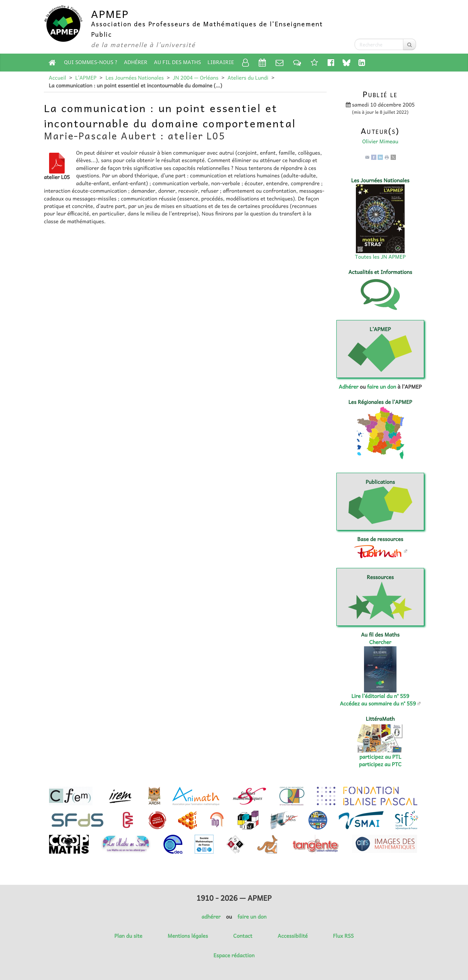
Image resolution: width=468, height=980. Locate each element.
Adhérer (136, 62)
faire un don (381, 387)
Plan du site (128, 936)
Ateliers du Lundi (248, 78)
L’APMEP (86, 78)
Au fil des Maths (178, 62)
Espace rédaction (234, 955)
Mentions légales (188, 936)
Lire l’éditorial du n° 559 (380, 696)
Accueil (57, 78)
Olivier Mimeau (380, 141)
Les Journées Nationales (135, 78)
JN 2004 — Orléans (196, 78)
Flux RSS (343, 936)
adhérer (211, 917)
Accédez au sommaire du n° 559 (378, 703)
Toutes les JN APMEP (380, 257)
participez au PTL (380, 757)
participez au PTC (380, 764)
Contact (243, 936)
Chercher (380, 642)
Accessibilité (292, 936)
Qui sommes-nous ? (91, 62)
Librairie (221, 62)
